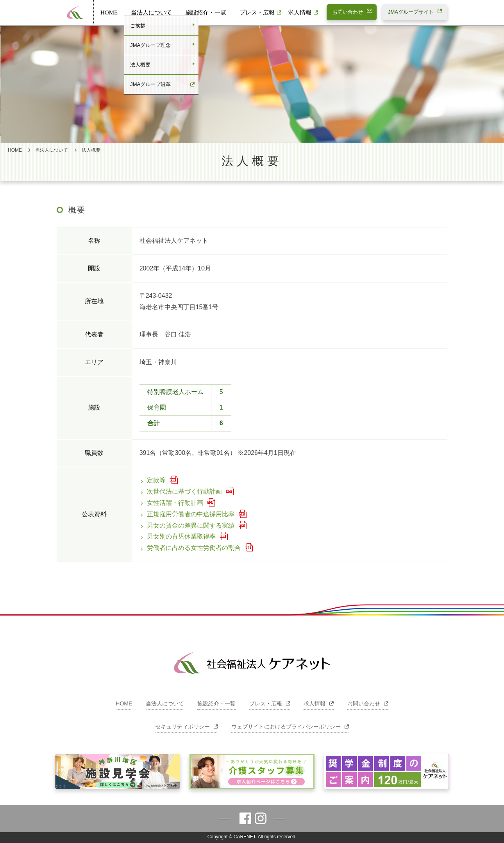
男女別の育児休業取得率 (178, 536)
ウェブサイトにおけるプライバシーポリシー (290, 727)
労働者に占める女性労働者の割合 (190, 548)
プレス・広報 (257, 13)
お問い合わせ (368, 703)
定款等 (153, 480)
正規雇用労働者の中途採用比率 (187, 514)
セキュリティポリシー (187, 727)
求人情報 (300, 13)
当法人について (151, 13)
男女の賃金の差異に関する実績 (187, 525)
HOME (109, 13)
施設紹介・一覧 (206, 13)
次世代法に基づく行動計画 (181, 491)
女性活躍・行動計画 (171, 503)
